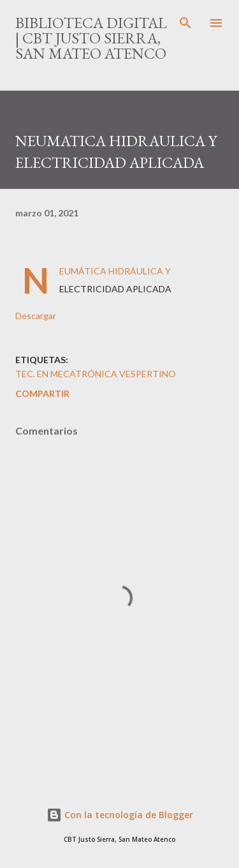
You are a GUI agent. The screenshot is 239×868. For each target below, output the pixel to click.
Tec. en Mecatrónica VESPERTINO (96, 374)
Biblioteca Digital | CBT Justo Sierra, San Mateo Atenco (91, 38)
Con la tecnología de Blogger (120, 815)
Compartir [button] (42, 393)
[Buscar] (185, 23)
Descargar (36, 316)
